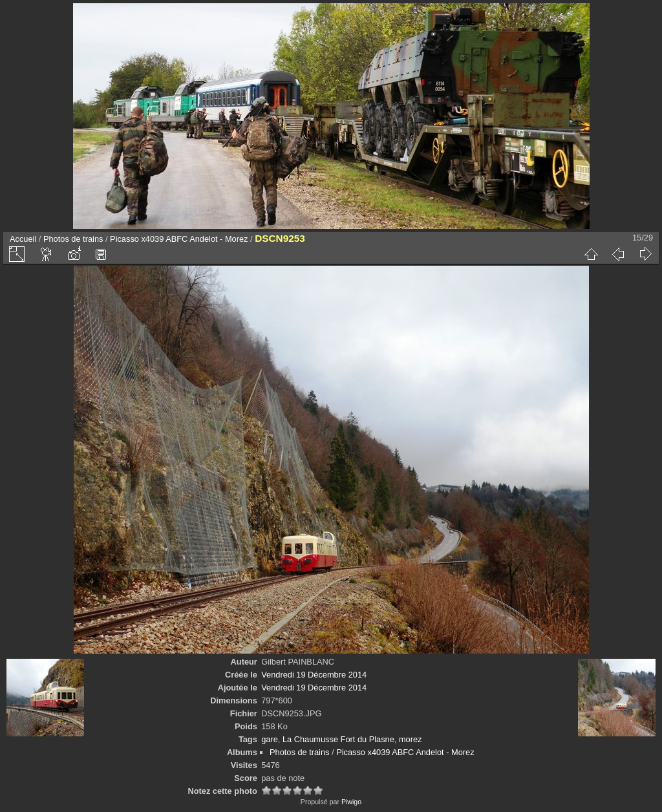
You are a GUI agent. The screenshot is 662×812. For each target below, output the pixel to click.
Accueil (23, 239)
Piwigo (351, 802)
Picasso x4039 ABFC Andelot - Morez (179, 239)
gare (270, 739)
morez (411, 739)
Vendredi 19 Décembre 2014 (314, 675)
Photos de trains (73, 239)
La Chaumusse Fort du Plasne (338, 739)
